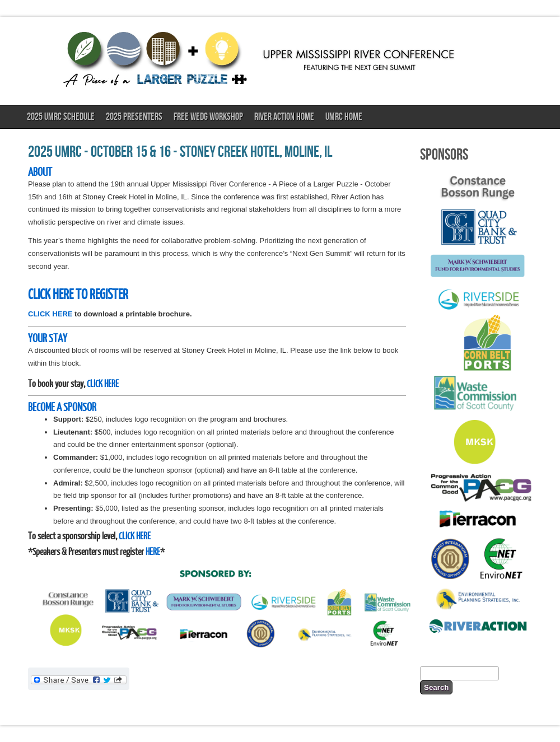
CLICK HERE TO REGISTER (78, 293)
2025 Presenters (134, 117)
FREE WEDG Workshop (208, 117)
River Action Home (284, 117)
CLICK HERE (50, 314)
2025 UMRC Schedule (61, 117)
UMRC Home (344, 117)
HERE (153, 551)
